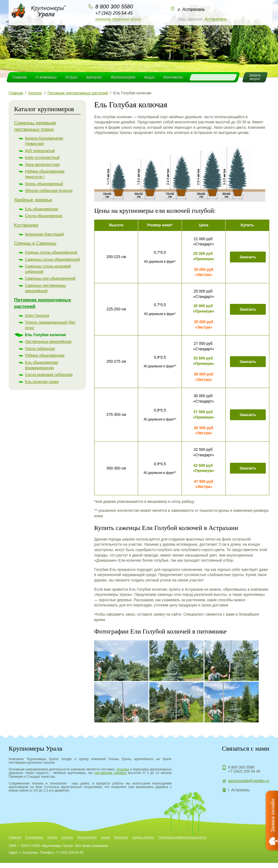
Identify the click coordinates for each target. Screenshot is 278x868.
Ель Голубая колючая (45, 335)
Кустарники (26, 225)
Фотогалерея (123, 77)
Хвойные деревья (33, 200)
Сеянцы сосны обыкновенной (51, 252)
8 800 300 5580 (114, 7)
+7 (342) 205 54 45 (244, 771)
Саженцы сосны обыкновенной (52, 259)
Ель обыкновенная (42, 209)
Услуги (72, 77)
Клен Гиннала (37, 316)
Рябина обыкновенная (45, 355)
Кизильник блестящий (44, 234)
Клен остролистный (42, 157)
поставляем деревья (110, 773)
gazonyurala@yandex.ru (249, 781)
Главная (20, 77)
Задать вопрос (143, 837)
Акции (150, 77)
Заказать (248, 257)
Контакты (173, 77)
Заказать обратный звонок (118, 19)
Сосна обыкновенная (44, 216)
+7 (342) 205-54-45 (114, 13)
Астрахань (216, 19)
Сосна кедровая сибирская (49, 375)
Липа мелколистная (42, 165)
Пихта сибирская (40, 349)
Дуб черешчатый (40, 151)
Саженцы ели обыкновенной (50, 278)
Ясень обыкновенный (44, 184)
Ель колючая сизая (42, 382)
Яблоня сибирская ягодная (49, 191)
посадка (123, 769)
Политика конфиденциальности (182, 837)
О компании (46, 77)
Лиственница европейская (48, 342)
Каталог (94, 77)
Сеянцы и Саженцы (35, 243)
